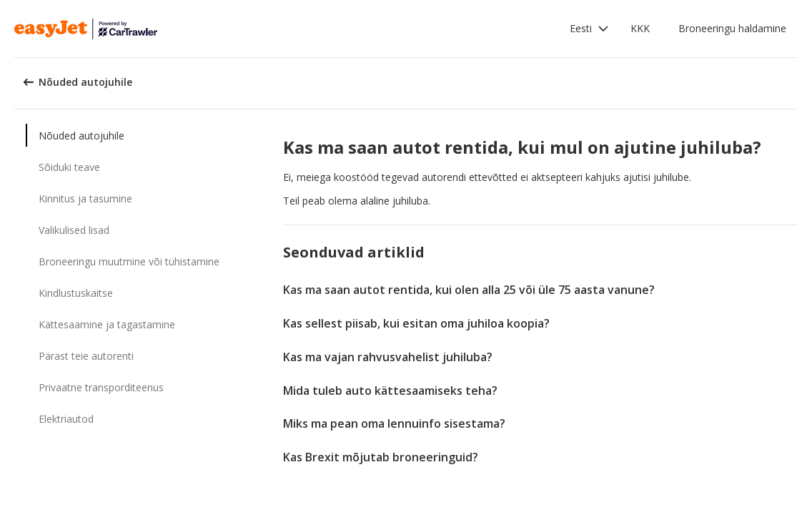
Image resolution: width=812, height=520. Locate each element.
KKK (640, 28)
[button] (589, 29)
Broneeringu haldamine (732, 28)
